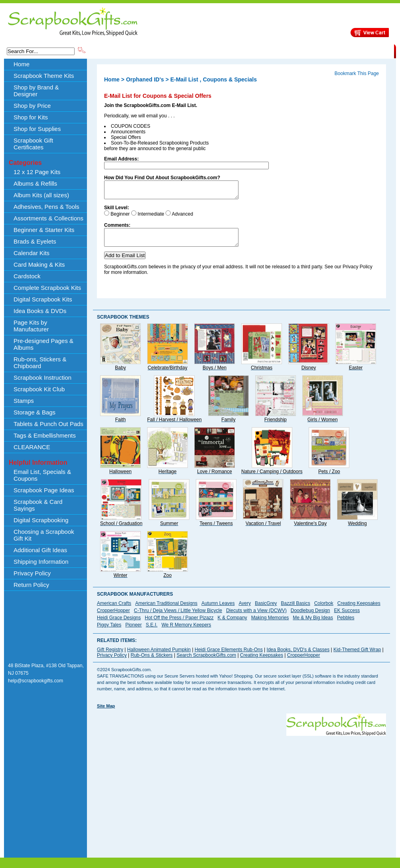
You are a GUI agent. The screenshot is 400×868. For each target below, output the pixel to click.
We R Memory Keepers (186, 632)
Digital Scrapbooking (41, 520)
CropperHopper (113, 618)
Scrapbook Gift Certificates (33, 144)
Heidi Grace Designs (119, 625)
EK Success (347, 618)
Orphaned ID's (145, 79)
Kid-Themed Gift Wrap (357, 657)
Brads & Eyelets (35, 241)
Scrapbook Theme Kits (116, 51)
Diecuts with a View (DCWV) (256, 618)
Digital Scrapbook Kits (43, 299)
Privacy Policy (32, 573)
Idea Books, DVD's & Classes (298, 657)
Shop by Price (234, 51)
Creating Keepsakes (359, 610)
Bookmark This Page (357, 73)
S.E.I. (152, 632)
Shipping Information (310, 51)
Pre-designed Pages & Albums (43, 344)
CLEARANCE (357, 51)
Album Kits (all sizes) (41, 195)
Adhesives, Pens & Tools (46, 207)
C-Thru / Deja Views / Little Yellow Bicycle (178, 618)
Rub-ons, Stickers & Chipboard (40, 363)
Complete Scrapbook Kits (47, 288)
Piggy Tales (109, 632)
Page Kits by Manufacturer (31, 326)
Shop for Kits (31, 117)
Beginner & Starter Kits (44, 230)
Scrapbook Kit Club (39, 389)
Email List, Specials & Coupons (42, 475)
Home (22, 64)
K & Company (233, 625)
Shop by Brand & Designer (180, 51)
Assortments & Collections (48, 218)
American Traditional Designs (166, 610)
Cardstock (27, 276)
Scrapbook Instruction (42, 378)
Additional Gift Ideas (40, 550)
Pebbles (346, 625)
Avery (245, 610)
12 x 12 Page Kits (37, 172)
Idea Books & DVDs (40, 311)
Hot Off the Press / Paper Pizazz (179, 625)
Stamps (24, 401)
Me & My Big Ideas (313, 625)
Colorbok (324, 610)
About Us (268, 51)
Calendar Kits (32, 253)
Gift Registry (110, 657)
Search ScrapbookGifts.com (206, 662)
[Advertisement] (193, 799)
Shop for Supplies (37, 129)
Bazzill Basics (295, 610)
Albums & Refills (35, 183)
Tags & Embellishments (45, 435)
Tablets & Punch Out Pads (48, 424)
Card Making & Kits (39, 265)
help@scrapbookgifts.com (35, 688)
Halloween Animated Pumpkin (159, 657)
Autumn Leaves (218, 610)
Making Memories (270, 625)
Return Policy (31, 585)
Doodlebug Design (310, 618)
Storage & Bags (34, 412)
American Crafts (114, 610)
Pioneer (133, 632)
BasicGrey (266, 610)
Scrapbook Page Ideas (44, 490)
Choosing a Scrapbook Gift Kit (44, 535)
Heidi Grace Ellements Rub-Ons (229, 657)
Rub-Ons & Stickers (151, 662)
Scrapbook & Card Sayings (38, 505)
